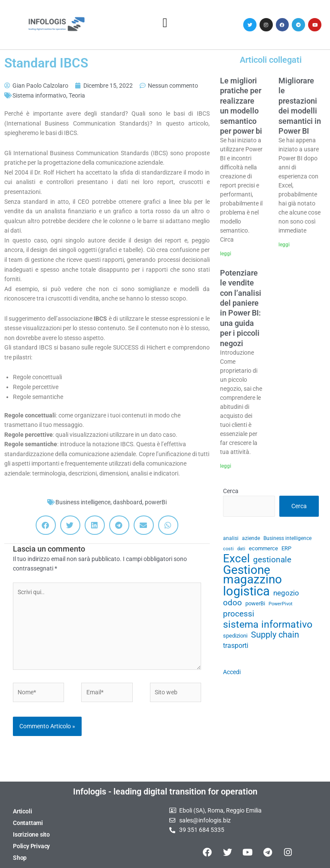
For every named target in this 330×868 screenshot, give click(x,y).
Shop (20, 858)
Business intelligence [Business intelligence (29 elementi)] (287, 538)
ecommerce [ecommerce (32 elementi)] (263, 548)
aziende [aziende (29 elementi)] (251, 538)
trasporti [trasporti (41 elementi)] (236, 646)
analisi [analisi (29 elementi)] (231, 538)
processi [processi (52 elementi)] (239, 614)
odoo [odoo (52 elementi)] (232, 603)
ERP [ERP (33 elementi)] (286, 548)
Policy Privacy (31, 846)
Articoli (22, 811)
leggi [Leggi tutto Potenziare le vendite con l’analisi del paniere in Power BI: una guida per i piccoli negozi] (226, 466)
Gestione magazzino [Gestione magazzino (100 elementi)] (252, 575)
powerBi (156, 502)
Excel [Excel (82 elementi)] (236, 559)
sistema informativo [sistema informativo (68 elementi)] (268, 624)
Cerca (231, 491)
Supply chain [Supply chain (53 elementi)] (275, 635)
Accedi (232, 672)
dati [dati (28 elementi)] (241, 549)
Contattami (28, 823)
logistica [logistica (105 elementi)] (246, 591)
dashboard (128, 502)
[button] (165, 23)
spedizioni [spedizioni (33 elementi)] (235, 636)
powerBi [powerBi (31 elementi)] (255, 603)
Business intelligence (83, 502)
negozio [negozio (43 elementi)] (286, 593)
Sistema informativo (39, 95)
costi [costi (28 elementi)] (228, 549)
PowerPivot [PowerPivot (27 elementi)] (281, 604)
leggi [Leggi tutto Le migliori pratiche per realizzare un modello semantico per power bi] (226, 254)
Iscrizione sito (31, 834)
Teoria (77, 95)
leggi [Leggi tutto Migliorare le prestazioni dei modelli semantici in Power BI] (284, 245)
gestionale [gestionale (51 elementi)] (272, 560)
